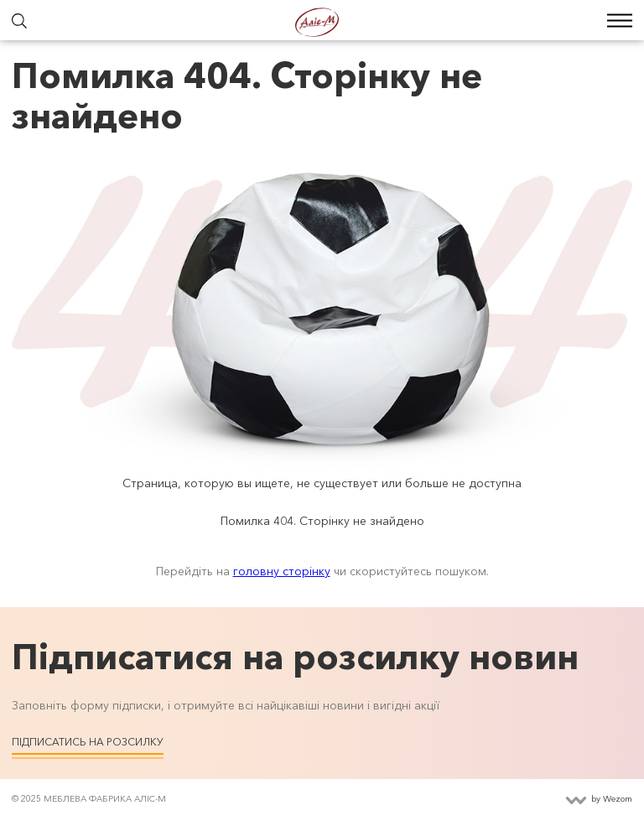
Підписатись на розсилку (88, 742)
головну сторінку (282, 571)
